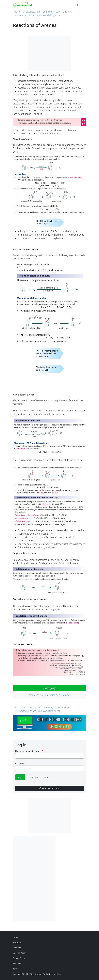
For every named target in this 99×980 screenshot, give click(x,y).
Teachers (17, 963)
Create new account (49, 788)
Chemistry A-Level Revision (56, 12)
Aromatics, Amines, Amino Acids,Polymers (38, 15)
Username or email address (28, 751)
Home (17, 12)
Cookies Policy (19, 953)
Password (20, 763)
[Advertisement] (34, 878)
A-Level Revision (32, 12)
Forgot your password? (39, 777)
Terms (16, 969)
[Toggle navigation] (84, 5)
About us (17, 942)
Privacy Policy (19, 958)
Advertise (17, 948)
